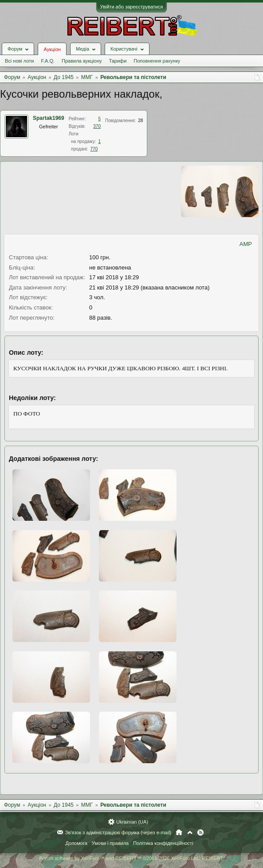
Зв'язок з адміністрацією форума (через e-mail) (118, 832)
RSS (200, 832)
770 (94, 149)
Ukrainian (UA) (132, 822)
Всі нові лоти (19, 61)
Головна (179, 832)
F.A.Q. (48, 61)
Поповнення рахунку (157, 61)
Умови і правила (110, 843)
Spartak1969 (49, 118)
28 (140, 121)
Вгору (190, 832)
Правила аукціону (82, 61)
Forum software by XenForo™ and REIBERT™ (131, 858)
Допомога (76, 843)
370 (97, 126)
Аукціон (52, 49)
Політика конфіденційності (163, 843)
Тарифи (118, 61)
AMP (246, 244)
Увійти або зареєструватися (132, 7)
